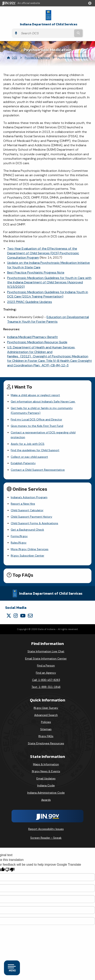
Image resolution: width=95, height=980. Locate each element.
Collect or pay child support (29, 457)
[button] (91, 3)
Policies (46, 722)
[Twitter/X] (9, 616)
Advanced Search (46, 715)
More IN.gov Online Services (30, 549)
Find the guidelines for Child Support (35, 450)
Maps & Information (46, 764)
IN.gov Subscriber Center (27, 556)
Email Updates (46, 778)
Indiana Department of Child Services (49, 24)
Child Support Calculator (27, 510)
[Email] (30, 616)
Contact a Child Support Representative (38, 470)
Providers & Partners (37, 58)
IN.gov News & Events (46, 771)
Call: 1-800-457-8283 (46, 680)
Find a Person (46, 666)
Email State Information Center (46, 659)
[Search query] (46, 33)
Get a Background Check (27, 530)
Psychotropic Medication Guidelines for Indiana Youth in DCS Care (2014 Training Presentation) (48, 294)
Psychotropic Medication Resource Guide (37, 342)
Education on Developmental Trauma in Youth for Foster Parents (48, 319)
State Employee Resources (46, 743)
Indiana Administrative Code (46, 793)
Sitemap (46, 729)
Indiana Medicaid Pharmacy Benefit (32, 337)
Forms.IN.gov (19, 536)
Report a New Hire (23, 504)
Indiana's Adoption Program (29, 497)
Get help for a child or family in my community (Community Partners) (42, 410)
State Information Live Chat (46, 651)
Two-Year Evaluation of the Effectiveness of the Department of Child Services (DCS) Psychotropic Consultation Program (43, 253)
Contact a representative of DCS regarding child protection (43, 435)
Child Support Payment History (31, 517)
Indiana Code (46, 785)
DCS (15, 58)
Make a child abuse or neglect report (35, 395)
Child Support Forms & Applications (34, 523)
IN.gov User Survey (46, 708)
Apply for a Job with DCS (28, 444)
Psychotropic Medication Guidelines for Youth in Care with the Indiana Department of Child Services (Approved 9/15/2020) (49, 282)
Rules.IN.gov (19, 543)
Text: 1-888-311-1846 (46, 687)
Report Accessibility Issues (46, 829)
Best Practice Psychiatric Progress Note (36, 272)
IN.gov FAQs (46, 736)
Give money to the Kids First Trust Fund (37, 426)
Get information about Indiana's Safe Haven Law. (43, 401)
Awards (46, 800)
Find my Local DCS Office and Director (36, 419)
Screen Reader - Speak (46, 838)
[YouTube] (23, 616)
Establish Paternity (23, 463)
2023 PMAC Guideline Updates (30, 302)
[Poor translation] (10, 870)
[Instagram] (16, 616)
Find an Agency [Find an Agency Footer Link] (46, 673)
